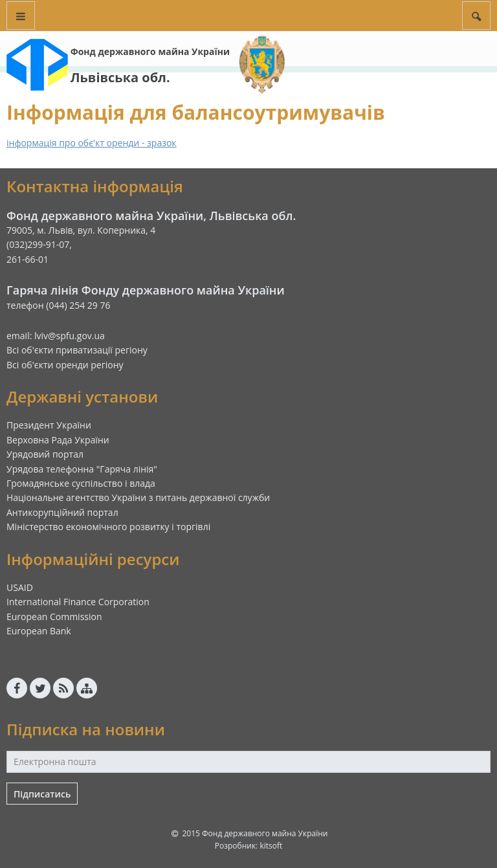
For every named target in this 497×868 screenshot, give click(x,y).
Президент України (49, 425)
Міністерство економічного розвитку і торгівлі (108, 527)
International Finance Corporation (78, 602)
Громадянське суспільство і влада (81, 483)
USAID (20, 587)
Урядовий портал (45, 454)
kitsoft (271, 846)
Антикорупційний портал (62, 512)
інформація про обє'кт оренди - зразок (92, 143)
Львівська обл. (120, 77)
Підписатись (42, 794)
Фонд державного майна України (150, 51)
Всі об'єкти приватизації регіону (77, 350)
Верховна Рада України (58, 440)
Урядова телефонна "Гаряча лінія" (82, 469)
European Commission (54, 617)
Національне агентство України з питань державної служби (138, 497)
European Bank (39, 631)
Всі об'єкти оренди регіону (65, 365)
